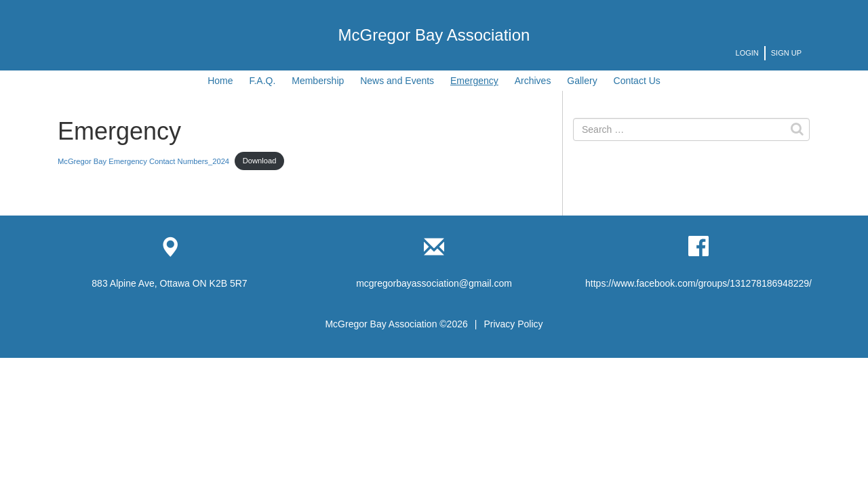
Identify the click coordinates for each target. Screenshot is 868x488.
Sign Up (786, 53)
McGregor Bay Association (434, 35)
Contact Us (637, 81)
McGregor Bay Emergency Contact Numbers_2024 (143, 161)
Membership (318, 81)
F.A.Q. (262, 81)
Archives (533, 81)
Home (220, 81)
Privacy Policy (513, 324)
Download (260, 161)
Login (747, 53)
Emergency (474, 81)
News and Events (397, 81)
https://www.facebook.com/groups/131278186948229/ (698, 283)
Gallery (582, 81)
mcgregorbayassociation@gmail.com (434, 283)
